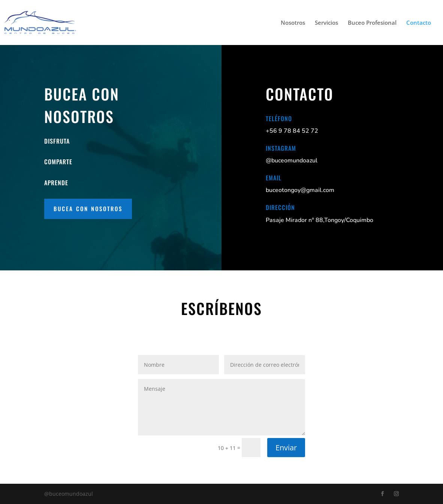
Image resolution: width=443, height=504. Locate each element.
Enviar (286, 448)
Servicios (326, 23)
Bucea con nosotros (88, 208)
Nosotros (293, 23)
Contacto (419, 23)
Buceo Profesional (372, 23)
